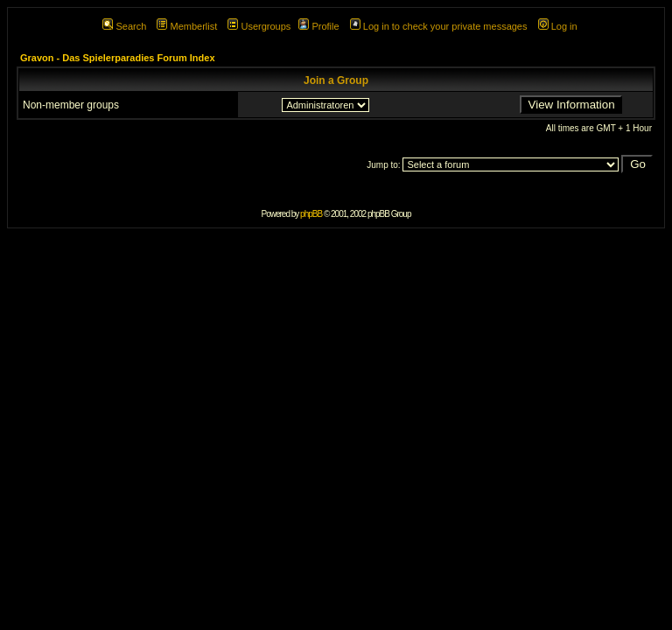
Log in (558, 26)
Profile (318, 26)
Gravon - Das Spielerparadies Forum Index (118, 58)
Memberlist (187, 26)
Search (124, 26)
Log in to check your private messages (439, 26)
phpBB (311, 214)
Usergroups (259, 26)
